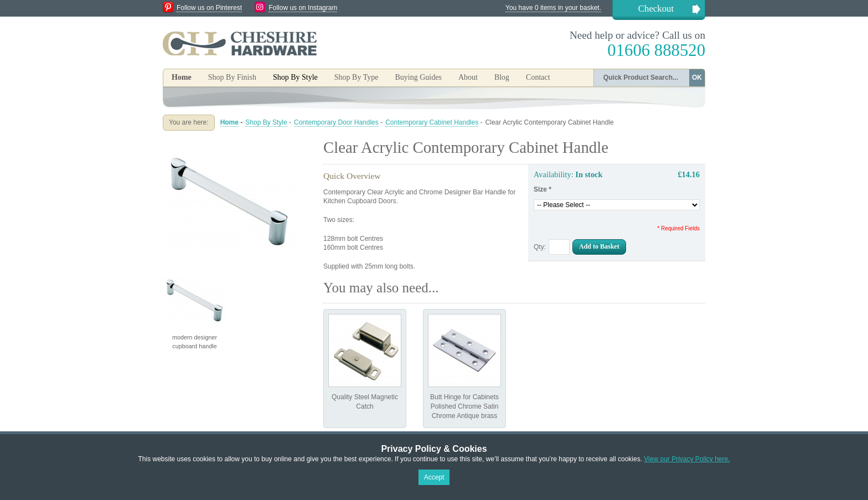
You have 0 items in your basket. (553, 8)
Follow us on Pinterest (209, 8)
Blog (502, 77)
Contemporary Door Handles (336, 122)
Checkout (656, 9)
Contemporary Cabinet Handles (432, 122)
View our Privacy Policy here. (687, 459)
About (468, 77)
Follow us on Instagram (303, 8)
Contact (538, 77)
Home (182, 77)
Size (542, 189)
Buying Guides (418, 77)
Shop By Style (266, 122)
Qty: (540, 247)
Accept (434, 477)
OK (697, 78)
